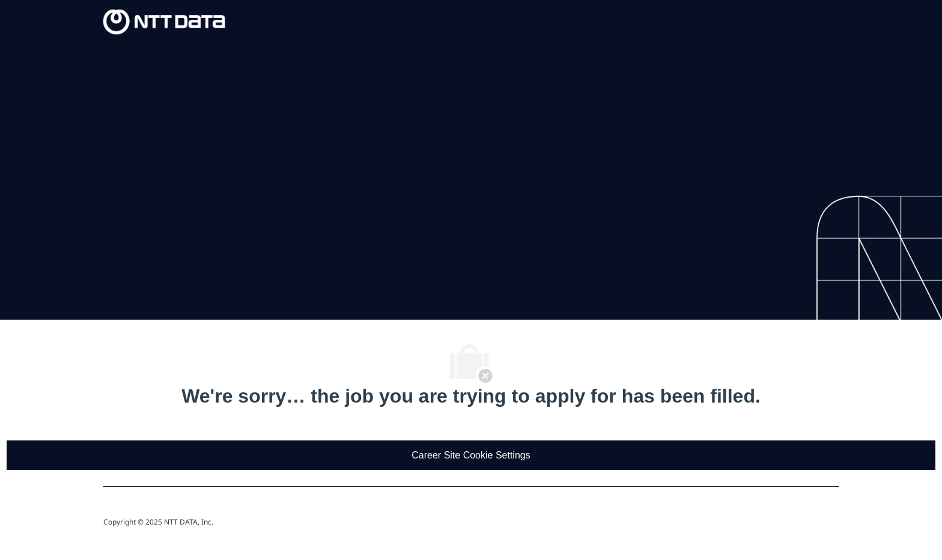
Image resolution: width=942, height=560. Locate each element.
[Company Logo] (164, 21)
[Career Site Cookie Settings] (471, 455)
